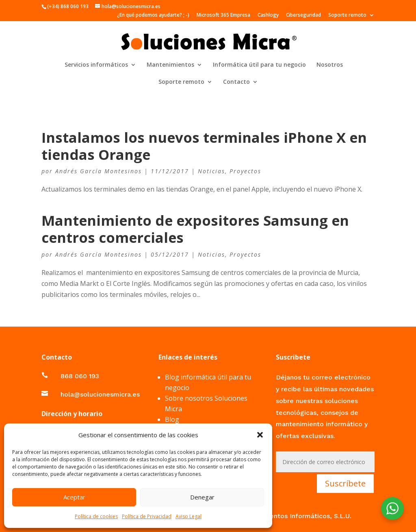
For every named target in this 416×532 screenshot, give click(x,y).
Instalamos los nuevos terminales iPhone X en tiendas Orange (204, 146)
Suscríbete (345, 483)
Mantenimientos (170, 65)
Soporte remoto (347, 15)
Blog (172, 419)
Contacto (236, 82)
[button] (260, 435)
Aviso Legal (188, 516)
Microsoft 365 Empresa (223, 15)
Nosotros (330, 65)
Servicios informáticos (96, 65)
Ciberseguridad (303, 15)
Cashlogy (268, 15)
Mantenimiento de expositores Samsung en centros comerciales (195, 229)
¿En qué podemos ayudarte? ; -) (153, 15)
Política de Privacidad (147, 516)
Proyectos (245, 171)
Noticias (211, 171)
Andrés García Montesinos (99, 171)
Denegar (202, 497)
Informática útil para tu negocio (259, 65)
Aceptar (74, 497)
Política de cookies (96, 516)
